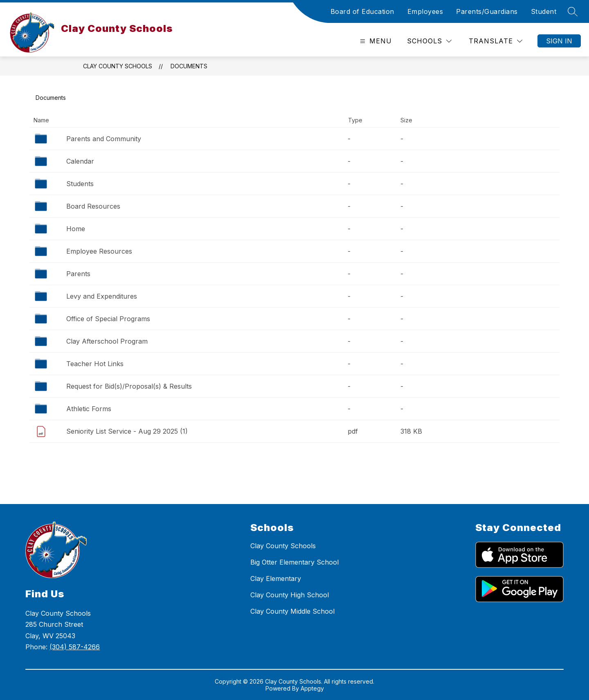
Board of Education (362, 11)
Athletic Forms (89, 409)
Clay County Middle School (292, 611)
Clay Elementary (276, 578)
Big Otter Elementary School (294, 562)
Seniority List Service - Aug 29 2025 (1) (127, 431)
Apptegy (312, 688)
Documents (189, 66)
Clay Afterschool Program (107, 341)
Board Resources (93, 206)
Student (544, 11)
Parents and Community (104, 139)
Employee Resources (99, 251)
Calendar (80, 161)
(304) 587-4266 (75, 647)
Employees (425, 11)
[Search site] (573, 11)
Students (80, 184)
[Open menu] (375, 41)
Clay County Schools (118, 66)
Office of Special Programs (108, 319)
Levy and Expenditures (102, 296)
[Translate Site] (496, 41)
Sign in (559, 41)
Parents (78, 274)
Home (76, 229)
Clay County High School (290, 595)
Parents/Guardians (487, 11)
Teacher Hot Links (95, 364)
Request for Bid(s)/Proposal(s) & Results (129, 386)
